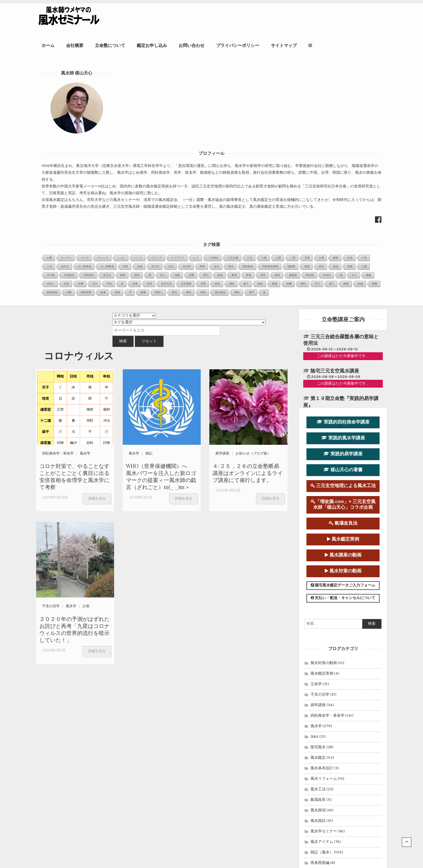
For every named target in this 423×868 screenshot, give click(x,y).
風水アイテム (322, 570)
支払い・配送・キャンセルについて (343, 327)
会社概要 (149, 18)
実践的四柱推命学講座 (343, 150)
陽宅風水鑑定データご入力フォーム (343, 314)
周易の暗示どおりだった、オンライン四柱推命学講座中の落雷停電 (209, 781)
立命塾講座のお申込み (346, 722)
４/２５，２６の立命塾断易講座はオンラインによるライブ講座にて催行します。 (248, 201)
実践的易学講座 (343, 182)
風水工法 (318, 517)
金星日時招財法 (166, 761)
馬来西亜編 (320, 591)
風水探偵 (318, 539)
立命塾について (185, 18)
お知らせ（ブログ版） (253, 182)
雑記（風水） (322, 581)
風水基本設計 (322, 496)
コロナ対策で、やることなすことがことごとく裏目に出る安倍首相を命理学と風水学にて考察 (74, 205)
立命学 (316, 412)
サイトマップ (359, 18)
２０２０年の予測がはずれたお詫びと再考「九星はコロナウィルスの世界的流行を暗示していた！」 (74, 357)
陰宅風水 (318, 475)
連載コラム (320, 654)
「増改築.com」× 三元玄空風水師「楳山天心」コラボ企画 (343, 233)
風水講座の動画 (343, 283)
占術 (86, 335)
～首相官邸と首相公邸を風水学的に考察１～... (192, 731)
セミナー (318, 644)
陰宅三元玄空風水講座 (335, 99)
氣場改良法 (343, 252)
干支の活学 (51, 335)
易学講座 (222, 182)
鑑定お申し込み (227, 18)
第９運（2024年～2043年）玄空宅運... (187, 717)
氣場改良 (318, 528)
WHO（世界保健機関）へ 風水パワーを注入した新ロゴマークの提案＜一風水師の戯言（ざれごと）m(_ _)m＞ (161, 205)
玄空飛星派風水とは (169, 768)
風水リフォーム (324, 507)
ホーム (123, 18)
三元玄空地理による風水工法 (343, 214)
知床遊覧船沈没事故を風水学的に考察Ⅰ (186, 788)
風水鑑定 (318, 486)
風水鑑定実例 (343, 267)
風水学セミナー (324, 560)
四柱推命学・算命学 (58, 182)
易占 (314, 633)
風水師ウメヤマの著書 (346, 740)
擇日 (314, 612)
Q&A (315, 465)
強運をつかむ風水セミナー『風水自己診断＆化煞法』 (198, 774)
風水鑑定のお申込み (346, 705)
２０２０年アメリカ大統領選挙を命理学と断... (192, 724)
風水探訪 (318, 549)
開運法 (316, 623)
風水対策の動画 (343, 300)
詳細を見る (97, 227)
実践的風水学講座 (343, 166)
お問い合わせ (266, 18)
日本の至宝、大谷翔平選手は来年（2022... (189, 738)
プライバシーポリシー (312, 18)
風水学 (85, 182)
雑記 (149, 182)
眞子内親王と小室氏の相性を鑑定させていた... (192, 710)
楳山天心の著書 (343, 198)
